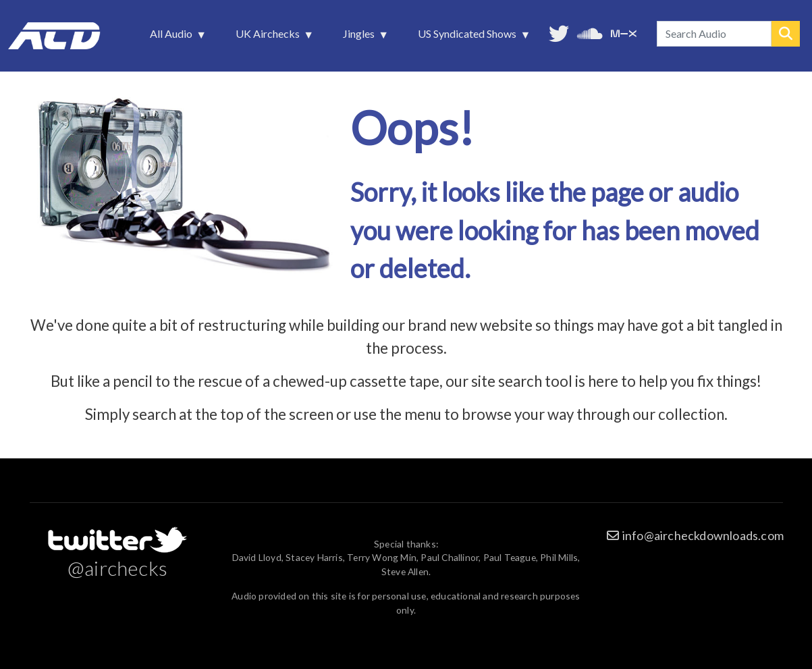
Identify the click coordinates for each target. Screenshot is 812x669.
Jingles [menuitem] (360, 37)
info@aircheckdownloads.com (703, 535)
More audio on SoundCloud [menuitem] (590, 32)
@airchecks (117, 568)
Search (786, 34)
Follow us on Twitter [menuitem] (559, 32)
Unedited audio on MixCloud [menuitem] (624, 32)
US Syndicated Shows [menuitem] (468, 37)
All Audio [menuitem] (172, 37)
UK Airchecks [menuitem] (269, 37)
